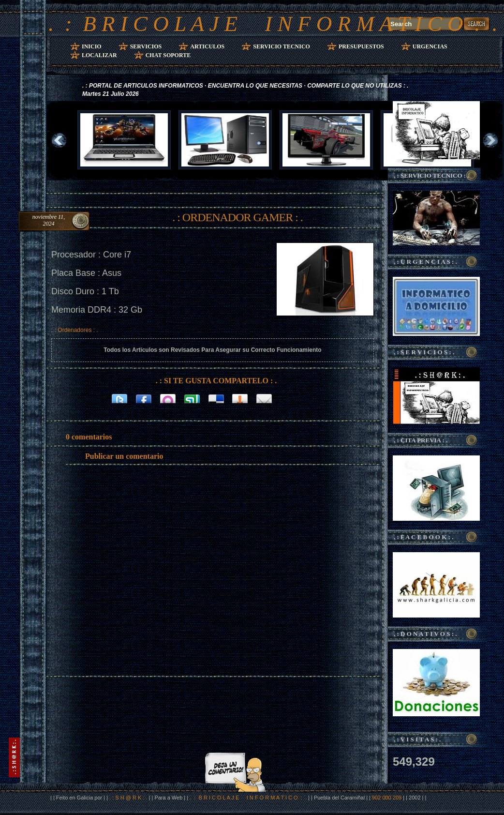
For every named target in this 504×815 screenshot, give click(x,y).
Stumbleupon (192, 398)
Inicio (92, 46)
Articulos (207, 46)
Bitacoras (240, 398)
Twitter (119, 398)
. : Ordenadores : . (75, 330)
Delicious (216, 398)
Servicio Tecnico (282, 46)
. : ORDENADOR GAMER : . (237, 217)
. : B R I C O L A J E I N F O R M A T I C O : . (273, 24)
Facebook (144, 398)
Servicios (146, 46)
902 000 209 (387, 798)
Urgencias (430, 46)
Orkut (168, 398)
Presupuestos (361, 46)
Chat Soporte (168, 55)
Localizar (99, 55)
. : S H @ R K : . (128, 798)
